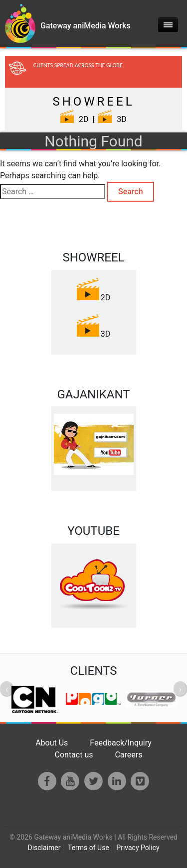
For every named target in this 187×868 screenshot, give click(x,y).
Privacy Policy (138, 848)
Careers (128, 755)
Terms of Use (89, 848)
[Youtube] (71, 781)
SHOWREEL (93, 102)
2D (74, 119)
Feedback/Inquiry (121, 743)
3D (112, 119)
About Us (52, 743)
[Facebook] (47, 781)
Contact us (74, 755)
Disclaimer (44, 848)
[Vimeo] (140, 781)
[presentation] (7, 689)
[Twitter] (93, 781)
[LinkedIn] (117, 781)
